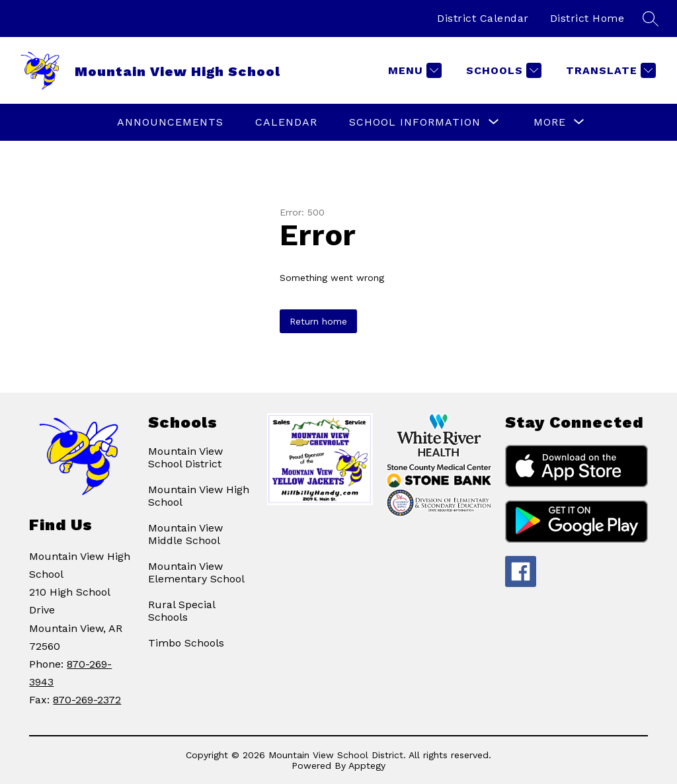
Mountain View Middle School (185, 534)
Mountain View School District (185, 457)
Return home (318, 321)
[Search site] (651, 19)
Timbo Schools (186, 643)
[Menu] (413, 70)
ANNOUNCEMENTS (170, 122)
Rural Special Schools (181, 611)
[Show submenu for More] (550, 122)
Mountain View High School (199, 496)
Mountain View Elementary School (196, 572)
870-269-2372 (87, 700)
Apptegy (367, 765)
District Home (587, 18)
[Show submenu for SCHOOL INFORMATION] (415, 122)
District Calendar (483, 18)
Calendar (286, 122)
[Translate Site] (609, 70)
